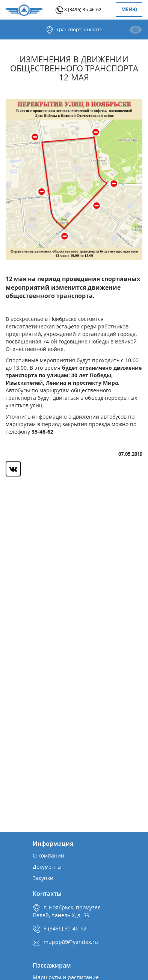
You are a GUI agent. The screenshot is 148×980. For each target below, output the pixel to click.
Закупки (43, 878)
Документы (47, 867)
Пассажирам (52, 965)
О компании (48, 855)
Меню (129, 9)
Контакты (47, 894)
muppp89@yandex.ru (71, 942)
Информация (53, 844)
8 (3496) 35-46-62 (79, 10)
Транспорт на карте (74, 30)
